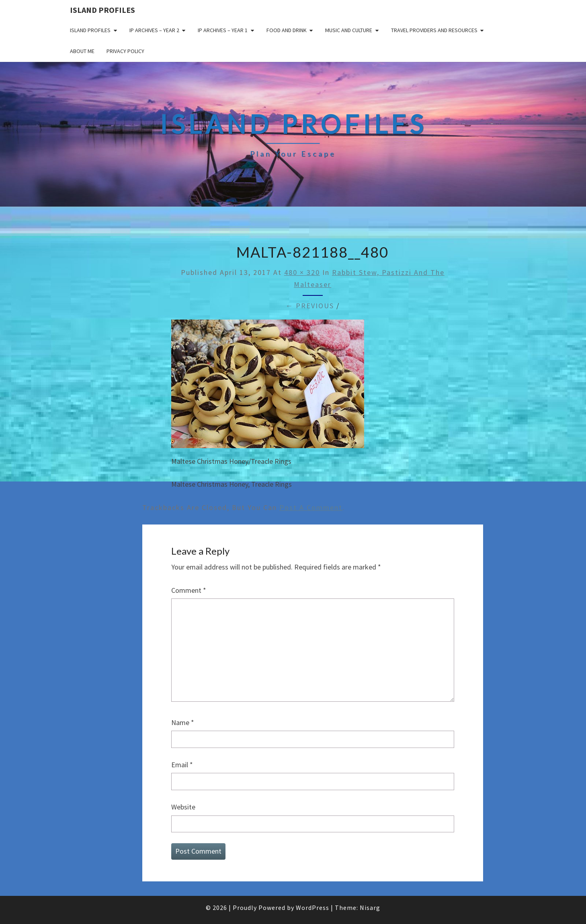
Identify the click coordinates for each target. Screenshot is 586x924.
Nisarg (370, 908)
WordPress (312, 908)
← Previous (310, 306)
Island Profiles (102, 10)
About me (82, 51)
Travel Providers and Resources (434, 30)
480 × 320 (302, 272)
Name (183, 722)
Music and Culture (349, 30)
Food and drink (287, 30)
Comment (189, 590)
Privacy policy (125, 51)
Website (183, 807)
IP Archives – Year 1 (223, 30)
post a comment (311, 507)
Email (182, 765)
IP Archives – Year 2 (154, 30)
